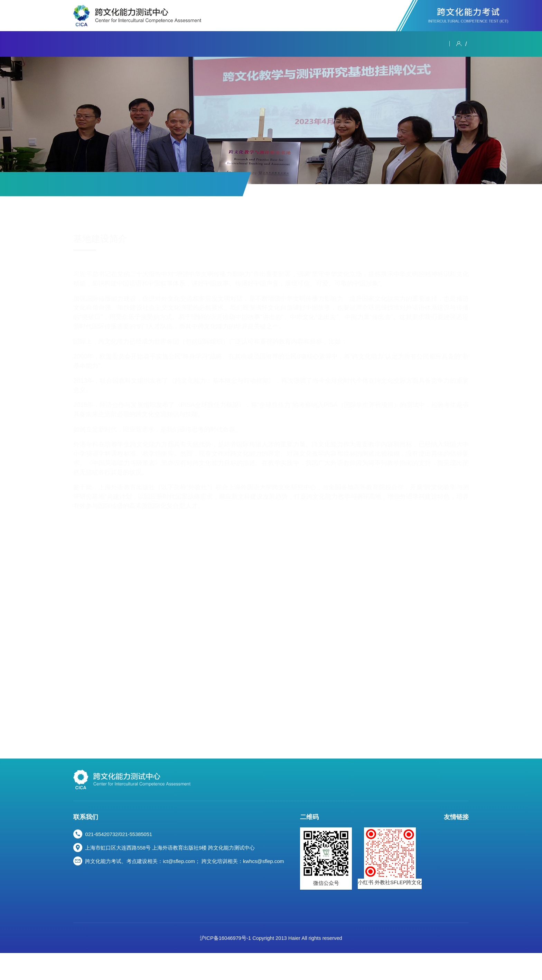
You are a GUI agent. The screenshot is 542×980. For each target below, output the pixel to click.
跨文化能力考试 (162, 44)
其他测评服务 (149, 184)
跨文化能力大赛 (215, 44)
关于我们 (86, 44)
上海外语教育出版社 (422, 895)
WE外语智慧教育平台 (423, 905)
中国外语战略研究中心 (424, 869)
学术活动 (291, 44)
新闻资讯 (120, 44)
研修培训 (258, 44)
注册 (462, 44)
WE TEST (410, 923)
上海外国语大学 (417, 860)
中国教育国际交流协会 (424, 851)
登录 (445, 44)
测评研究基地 (199, 184)
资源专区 (358, 44)
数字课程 (325, 44)
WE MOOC (411, 914)
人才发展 (392, 44)
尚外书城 (409, 933)
